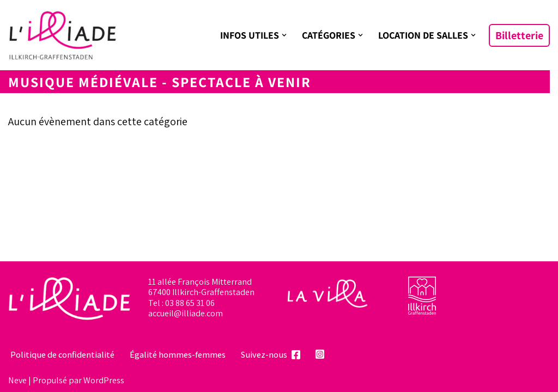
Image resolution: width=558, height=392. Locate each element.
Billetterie (519, 35)
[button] (284, 35)
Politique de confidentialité (62, 354)
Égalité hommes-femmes (178, 354)
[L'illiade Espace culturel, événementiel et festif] (63, 35)
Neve (17, 380)
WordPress (104, 380)
